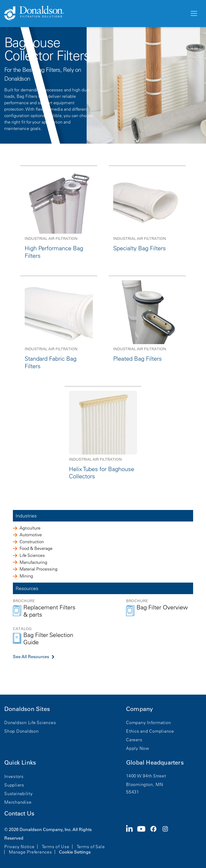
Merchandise (18, 802)
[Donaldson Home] (95, 13)
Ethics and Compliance (150, 731)
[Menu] (193, 14)
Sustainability (19, 794)
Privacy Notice (19, 847)
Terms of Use (56, 847)
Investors (14, 776)
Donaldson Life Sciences (30, 722)
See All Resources (31, 657)
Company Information (148, 722)
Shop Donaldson (22, 731)
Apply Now (138, 748)
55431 (133, 792)
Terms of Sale (91, 847)
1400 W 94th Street (146, 776)
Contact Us (19, 813)
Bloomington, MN (145, 784)
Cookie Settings (75, 852)
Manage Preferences (30, 852)
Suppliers (14, 785)
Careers (134, 740)
